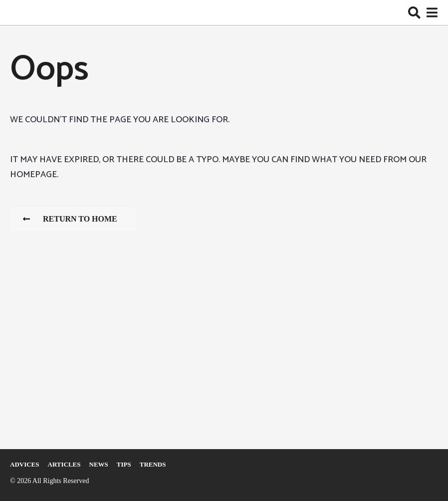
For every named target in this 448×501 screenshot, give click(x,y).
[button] (414, 12)
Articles (64, 464)
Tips (124, 464)
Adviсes (25, 464)
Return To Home (70, 219)
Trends (153, 464)
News (99, 464)
